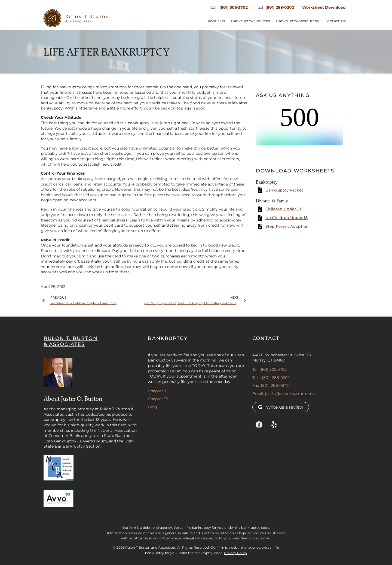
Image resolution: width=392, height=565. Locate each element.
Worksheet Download (324, 7)
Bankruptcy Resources (297, 21)
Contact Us (335, 21)
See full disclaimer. (256, 538)
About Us (216, 21)
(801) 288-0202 (275, 7)
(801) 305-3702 (229, 7)
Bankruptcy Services (250, 21)
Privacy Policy (236, 553)
